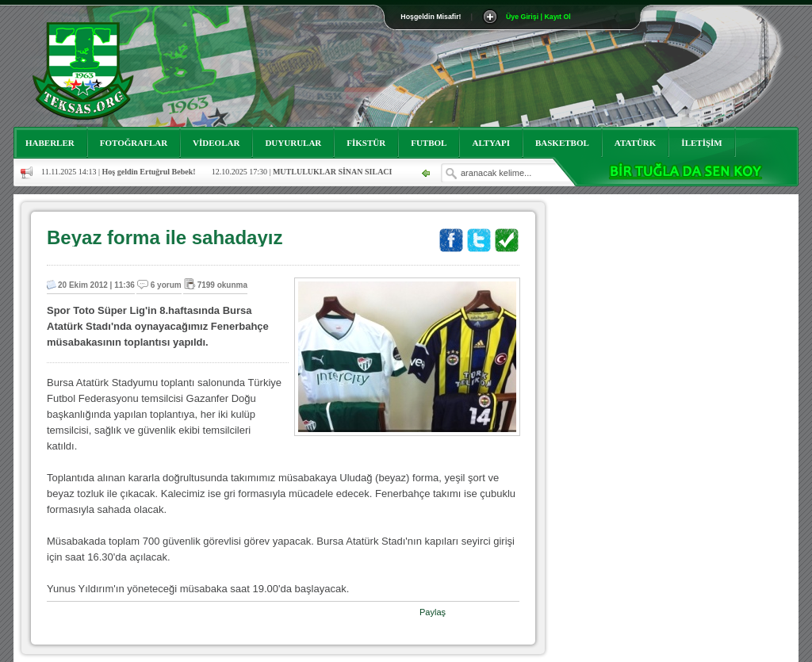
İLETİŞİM (701, 143)
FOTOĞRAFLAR (134, 143)
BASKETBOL (562, 143)
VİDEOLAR (216, 143)
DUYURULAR (293, 143)
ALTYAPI (491, 143)
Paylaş (433, 612)
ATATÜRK (636, 143)
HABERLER (50, 143)
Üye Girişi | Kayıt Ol (538, 17)
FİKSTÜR (366, 143)
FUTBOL (429, 143)
